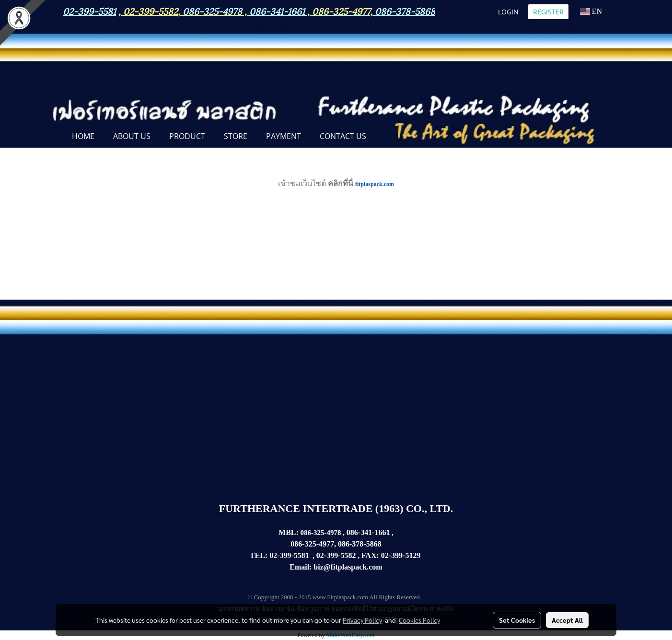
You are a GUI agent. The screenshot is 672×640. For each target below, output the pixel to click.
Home (83, 136)
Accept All (567, 620)
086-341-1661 (368, 532)
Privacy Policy (362, 620)
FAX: (370, 555)
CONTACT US (343, 136)
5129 (413, 555)
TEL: (259, 555)
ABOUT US (132, 136)
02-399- (393, 555)
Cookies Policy (419, 620)
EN (591, 11)
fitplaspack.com (375, 184)
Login (508, 12)
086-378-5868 (405, 11)
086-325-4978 (212, 11)
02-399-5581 (289, 555)
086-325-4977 (341, 11)
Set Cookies (517, 620)
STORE (236, 136)
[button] (384, 137)
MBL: (289, 532)
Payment (284, 136)
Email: (301, 567)
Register (548, 12)
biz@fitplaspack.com (348, 567)
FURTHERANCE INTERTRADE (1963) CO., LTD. (336, 508)
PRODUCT (187, 136)
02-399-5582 (151, 11)
